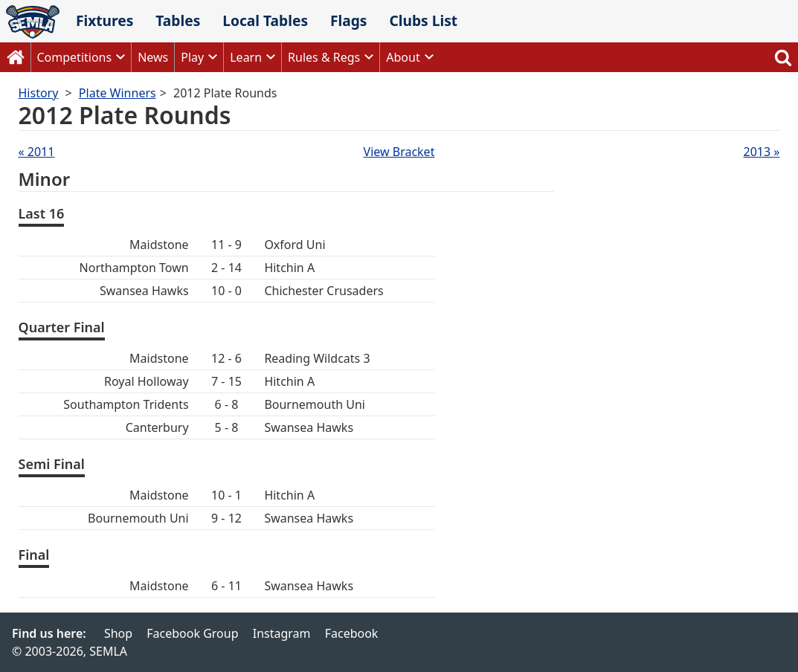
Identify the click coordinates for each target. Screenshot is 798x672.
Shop (118, 633)
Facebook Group (192, 633)
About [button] (403, 57)
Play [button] (192, 57)
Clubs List (423, 20)
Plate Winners (118, 93)
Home (16, 57)
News (153, 57)
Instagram (282, 633)
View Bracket (399, 152)
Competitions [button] (75, 57)
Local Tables (265, 20)
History (39, 93)
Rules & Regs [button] (324, 57)
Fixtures (104, 20)
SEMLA (33, 22)
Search (783, 57)
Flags (349, 20)
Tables (178, 20)
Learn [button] (246, 57)
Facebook (352, 633)
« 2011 (37, 152)
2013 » (762, 152)
